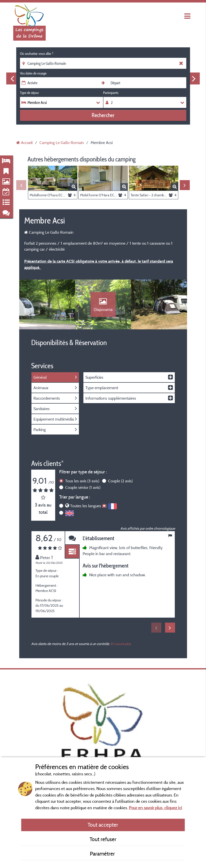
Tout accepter (103, 825)
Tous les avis (82, 481)
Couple (120, 481)
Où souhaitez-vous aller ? (37, 54)
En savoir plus (121, 644)
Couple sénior (83, 487)
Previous (12, 78)
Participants (111, 93)
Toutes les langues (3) (88, 506)
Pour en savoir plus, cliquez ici (155, 808)
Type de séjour (29, 93)
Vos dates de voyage (33, 73)
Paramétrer (103, 854)
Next (194, 78)
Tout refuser (103, 839)
